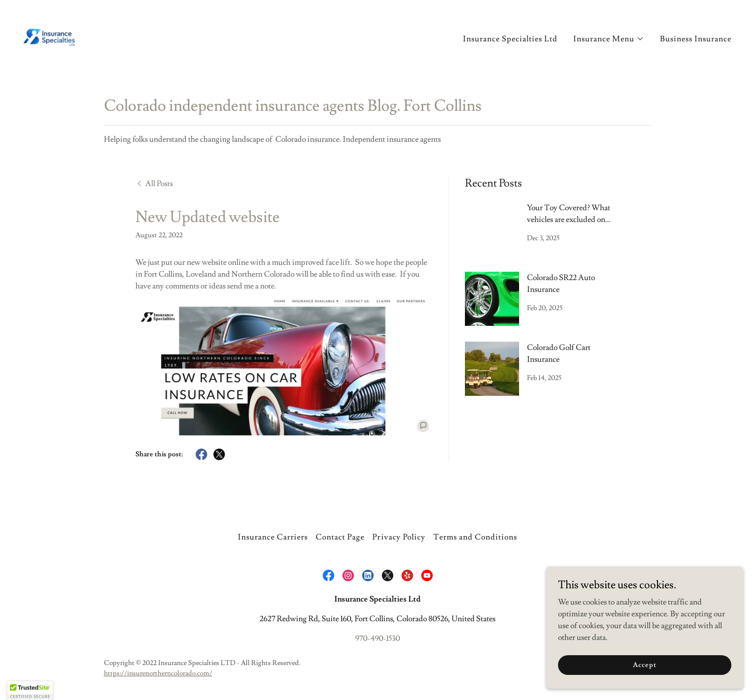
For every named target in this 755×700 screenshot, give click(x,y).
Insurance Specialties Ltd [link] (510, 38)
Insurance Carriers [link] (273, 537)
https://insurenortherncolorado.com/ (158, 673)
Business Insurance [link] (696, 38)
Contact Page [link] (340, 537)
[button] (609, 38)
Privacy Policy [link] (399, 537)
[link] (48, 34)
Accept (644, 665)
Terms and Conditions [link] (475, 537)
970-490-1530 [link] (377, 638)
